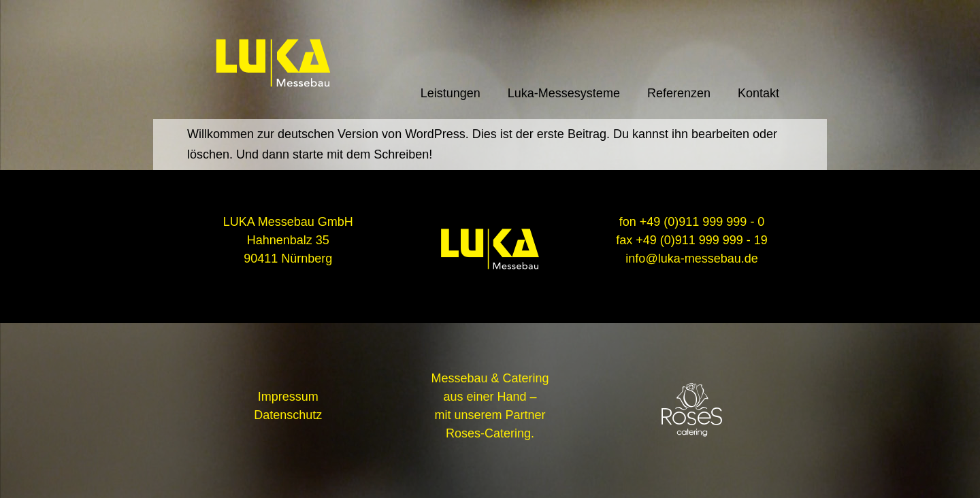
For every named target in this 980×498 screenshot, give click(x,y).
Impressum (288, 397)
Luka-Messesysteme (564, 93)
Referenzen (679, 93)
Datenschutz (288, 415)
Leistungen (451, 93)
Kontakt (758, 93)
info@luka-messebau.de (691, 259)
